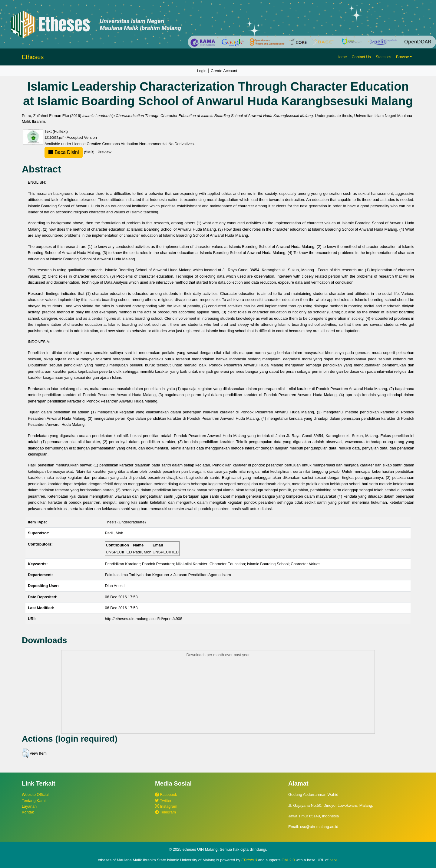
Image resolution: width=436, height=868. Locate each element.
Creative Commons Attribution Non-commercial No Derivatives (140, 144)
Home (342, 57)
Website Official (35, 795)
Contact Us (361, 57)
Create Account (224, 71)
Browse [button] (403, 57)
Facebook (166, 795)
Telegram (165, 812)
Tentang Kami (34, 801)
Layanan (29, 806)
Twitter (163, 801)
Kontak (28, 812)
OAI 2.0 (288, 860)
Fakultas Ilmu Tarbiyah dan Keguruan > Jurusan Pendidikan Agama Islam (168, 575)
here (333, 860)
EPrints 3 (249, 860)
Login (202, 71)
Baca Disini (64, 152)
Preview (104, 152)
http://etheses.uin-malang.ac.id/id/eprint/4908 (143, 619)
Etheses (33, 57)
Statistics (383, 57)
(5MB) (70, 152)
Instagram (166, 806)
